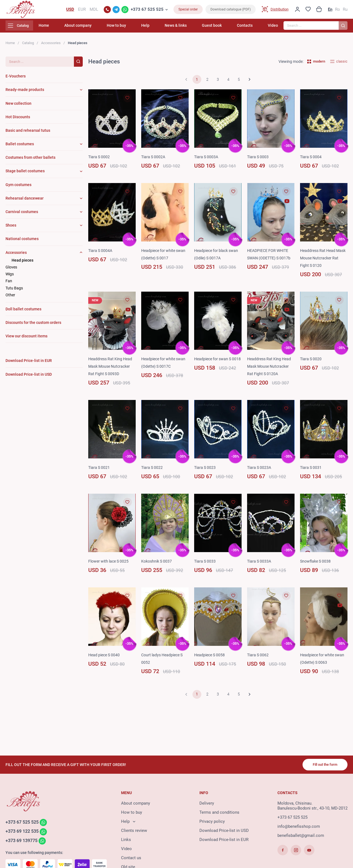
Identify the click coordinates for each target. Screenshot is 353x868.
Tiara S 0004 (311, 160)
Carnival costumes (22, 215)
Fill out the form (323, 766)
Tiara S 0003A (207, 160)
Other (10, 298)
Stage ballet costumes (25, 174)
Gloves (11, 270)
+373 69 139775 (23, 844)
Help (167, 29)
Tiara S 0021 (100, 471)
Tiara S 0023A (260, 471)
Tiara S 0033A (260, 565)
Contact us (131, 860)
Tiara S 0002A (154, 160)
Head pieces (22, 264)
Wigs (10, 277)
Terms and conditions (219, 815)
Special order (188, 11)
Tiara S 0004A (101, 254)
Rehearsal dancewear (25, 201)
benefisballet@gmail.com (301, 838)
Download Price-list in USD (224, 833)
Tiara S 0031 (311, 471)
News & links (192, 29)
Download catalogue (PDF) (231, 11)
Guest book (223, 29)
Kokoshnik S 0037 (158, 565)
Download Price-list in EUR (224, 842)
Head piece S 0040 (105, 658)
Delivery (207, 805)
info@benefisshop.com (299, 829)
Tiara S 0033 (206, 565)
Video (273, 29)
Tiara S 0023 (206, 471)
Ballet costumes (20, 147)
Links (126, 842)
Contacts (250, 29)
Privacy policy (212, 824)
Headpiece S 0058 (211, 658)
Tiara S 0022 (153, 471)
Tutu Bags (14, 291)
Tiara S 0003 (259, 160)
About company (111, 29)
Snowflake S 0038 (316, 565)
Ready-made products (25, 93)
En (330, 11)
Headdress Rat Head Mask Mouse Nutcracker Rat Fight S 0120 (323, 261)
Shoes (11, 229)
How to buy (144, 29)
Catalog (28, 46)
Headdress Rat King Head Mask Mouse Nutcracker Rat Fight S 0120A (271, 370)
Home (82, 29)
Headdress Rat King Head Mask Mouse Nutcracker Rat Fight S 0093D (112, 370)
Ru (345, 11)
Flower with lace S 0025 (110, 565)
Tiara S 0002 (100, 160)
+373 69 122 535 (24, 834)
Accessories (51, 46)
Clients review (134, 833)
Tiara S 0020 (311, 362)
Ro (338, 11)
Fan (9, 284)
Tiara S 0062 (259, 658)
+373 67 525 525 (147, 11)
